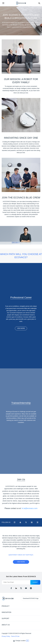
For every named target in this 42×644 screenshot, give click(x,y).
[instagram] (31, 588)
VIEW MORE (21, 328)
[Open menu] (3, 3)
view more (21, 562)
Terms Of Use (15, 636)
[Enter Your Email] (16, 582)
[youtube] (26, 588)
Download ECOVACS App (31, 598)
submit (35, 582)
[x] (21, 588)
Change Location (20, 641)
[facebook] (11, 588)
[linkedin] (16, 588)
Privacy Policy (6, 636)
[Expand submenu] (39, 606)
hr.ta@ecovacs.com (30, 508)
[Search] (39, 3)
